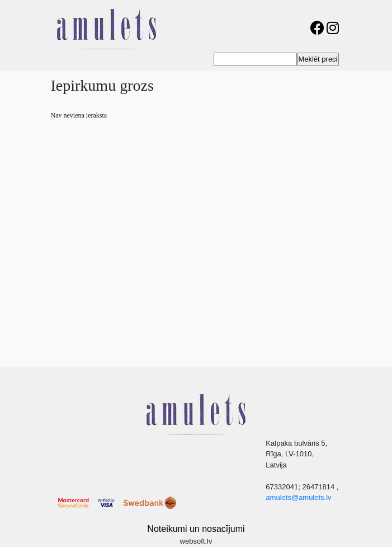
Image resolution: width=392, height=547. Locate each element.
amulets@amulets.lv (298, 497)
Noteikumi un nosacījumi (196, 529)
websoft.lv (196, 541)
